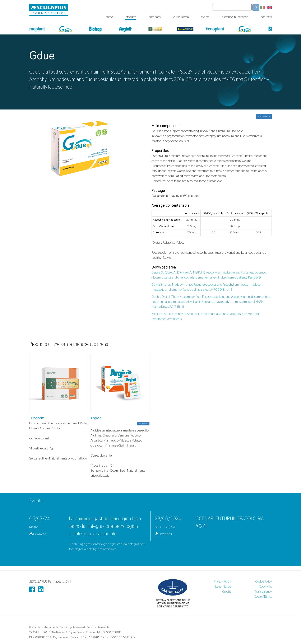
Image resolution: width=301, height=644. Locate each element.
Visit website (264, 116)
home (109, 17)
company (155, 17)
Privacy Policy (222, 581)
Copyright (265, 586)
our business (181, 17)
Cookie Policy (263, 581)
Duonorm (37, 418)
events (205, 17)
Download (38, 534)
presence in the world (235, 17)
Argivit (96, 418)
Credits (227, 591)
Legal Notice (223, 586)
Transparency (263, 591)
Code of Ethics (263, 596)
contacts (266, 17)
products (131, 17)
